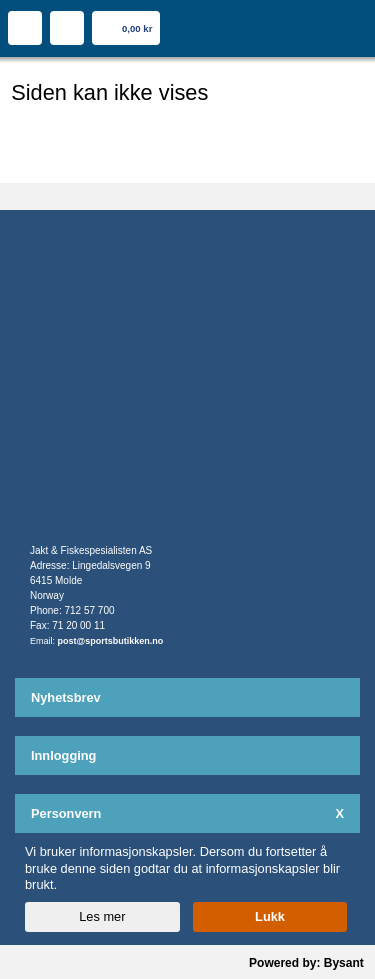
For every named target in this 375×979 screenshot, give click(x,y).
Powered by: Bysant (306, 963)
